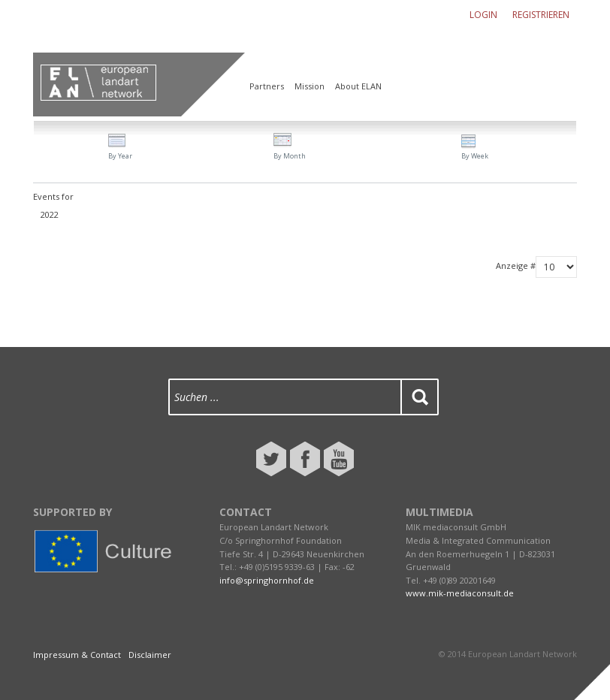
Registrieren (541, 15)
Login (483, 15)
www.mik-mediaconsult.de (460, 593)
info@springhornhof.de (267, 580)
